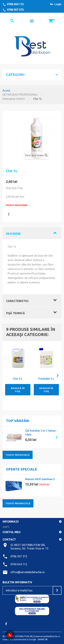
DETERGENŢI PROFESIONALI (20, 95)
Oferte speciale (22, 469)
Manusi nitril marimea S (40, 479)
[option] (32, 437)
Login (58, 4)
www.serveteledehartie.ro (48, 636)
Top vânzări (18, 421)
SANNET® (43, 639)
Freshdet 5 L (46, 379)
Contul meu (12, 532)
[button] (6, 437)
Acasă (6, 90)
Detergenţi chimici (14, 99)
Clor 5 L (18, 379)
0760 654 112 (15, 4)
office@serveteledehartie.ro (28, 572)
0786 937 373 (15, 10)
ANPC (6, 527)
